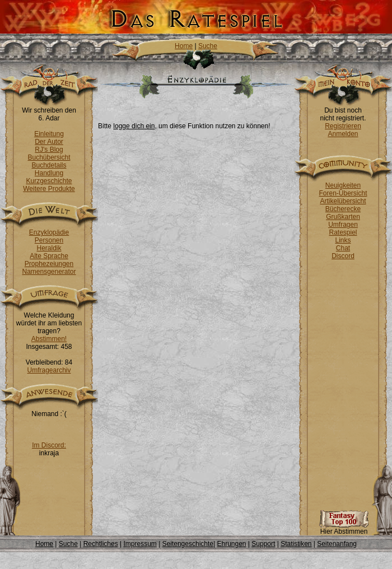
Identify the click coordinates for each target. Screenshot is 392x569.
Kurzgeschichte (49, 181)
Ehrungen (231, 544)
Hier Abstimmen (344, 528)
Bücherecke (343, 209)
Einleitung (49, 134)
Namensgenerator (49, 272)
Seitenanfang (337, 544)
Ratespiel (343, 232)
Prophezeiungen (49, 264)
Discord (343, 256)
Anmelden (343, 134)
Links (343, 240)
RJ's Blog (49, 150)
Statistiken (296, 544)
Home (184, 46)
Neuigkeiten (343, 185)
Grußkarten (343, 217)
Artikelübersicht (343, 201)
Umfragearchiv (49, 370)
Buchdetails (49, 165)
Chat (343, 248)
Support (263, 544)
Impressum (140, 544)
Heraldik (49, 248)
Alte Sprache (49, 256)
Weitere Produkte (49, 189)
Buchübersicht (49, 157)
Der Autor (49, 142)
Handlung (49, 173)
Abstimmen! (49, 339)
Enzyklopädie (49, 232)
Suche (208, 46)
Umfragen (343, 225)
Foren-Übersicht (343, 193)
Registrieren (343, 126)
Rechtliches (101, 544)
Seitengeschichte (188, 544)
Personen (49, 240)
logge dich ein (134, 126)
